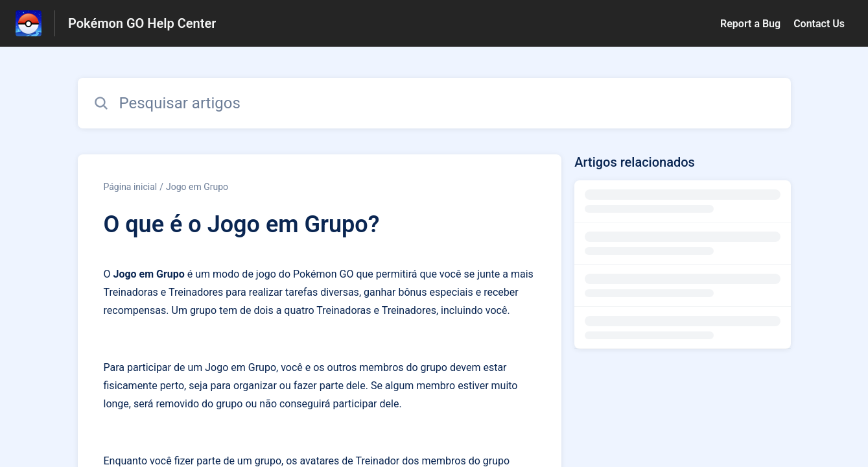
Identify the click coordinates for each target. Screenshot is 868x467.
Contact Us (819, 24)
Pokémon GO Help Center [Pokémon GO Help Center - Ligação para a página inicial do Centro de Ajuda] (142, 23)
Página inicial (131, 187)
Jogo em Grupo (197, 187)
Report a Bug (750, 24)
